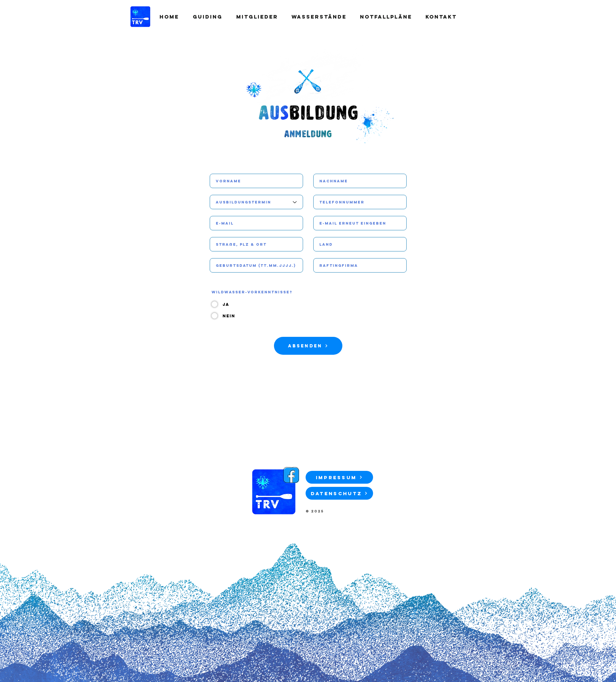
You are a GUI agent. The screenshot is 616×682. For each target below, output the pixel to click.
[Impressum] (339, 477)
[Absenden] (308, 346)
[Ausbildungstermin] (256, 202)
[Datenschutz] (339, 493)
